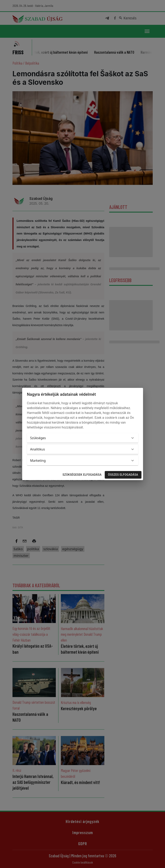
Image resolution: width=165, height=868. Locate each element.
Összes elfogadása (123, 475)
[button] (83, 438)
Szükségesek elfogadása (82, 475)
